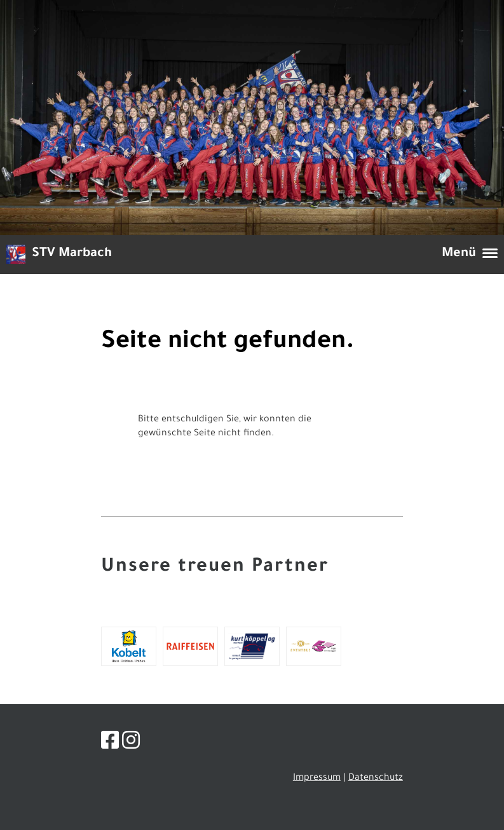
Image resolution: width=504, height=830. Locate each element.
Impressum (317, 779)
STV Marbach (72, 254)
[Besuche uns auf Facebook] (110, 744)
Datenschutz (376, 779)
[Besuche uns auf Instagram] (131, 744)
